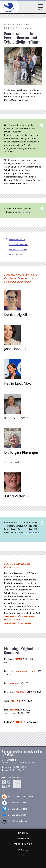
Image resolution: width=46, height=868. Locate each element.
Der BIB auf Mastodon (15, 809)
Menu (40, 9)
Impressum (23, 833)
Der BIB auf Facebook (15, 803)
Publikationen (17, 255)
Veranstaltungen (18, 249)
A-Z (23, 855)
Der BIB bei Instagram (15, 821)
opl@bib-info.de (31, 532)
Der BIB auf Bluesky (14, 815)
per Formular (24, 212)
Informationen (17, 239)
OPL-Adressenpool (18, 244)
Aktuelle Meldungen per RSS (18, 797)
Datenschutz (23, 839)
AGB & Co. (23, 850)
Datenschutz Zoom (23, 844)
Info (30, 314)
